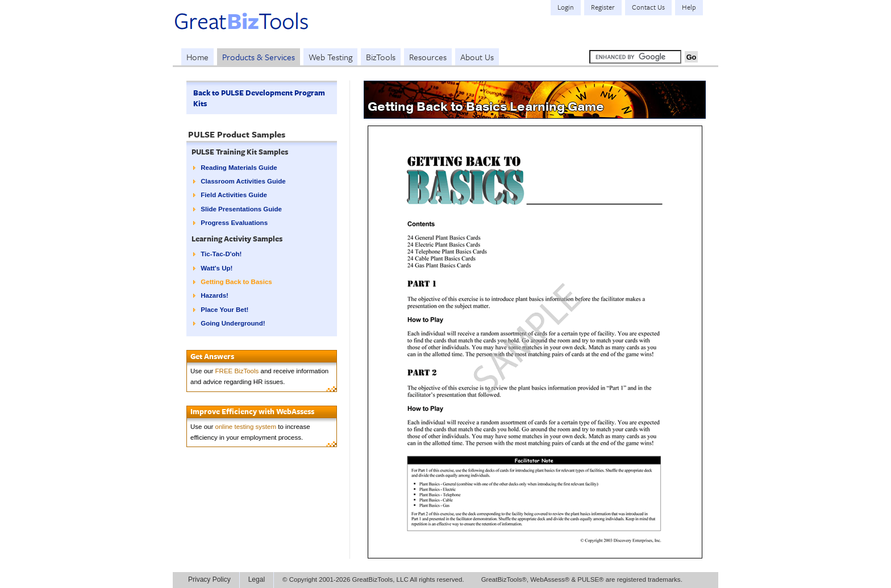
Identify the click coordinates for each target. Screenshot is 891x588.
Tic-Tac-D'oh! (221, 254)
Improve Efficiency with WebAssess (252, 411)
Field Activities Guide (234, 195)
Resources (428, 57)
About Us (477, 57)
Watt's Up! (216, 268)
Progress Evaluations (234, 223)
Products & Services (259, 57)
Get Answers (212, 356)
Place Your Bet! (224, 310)
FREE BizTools (237, 371)
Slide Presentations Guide (241, 209)
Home (197, 57)
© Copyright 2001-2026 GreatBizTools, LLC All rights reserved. (373, 579)
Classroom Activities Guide (243, 181)
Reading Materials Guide (239, 168)
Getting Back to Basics (236, 282)
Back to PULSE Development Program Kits (259, 98)
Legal (257, 579)
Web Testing (330, 57)
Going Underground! (233, 323)
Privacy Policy (209, 579)
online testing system (246, 427)
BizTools (381, 57)
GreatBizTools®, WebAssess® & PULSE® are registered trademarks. (582, 579)
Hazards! (215, 295)
